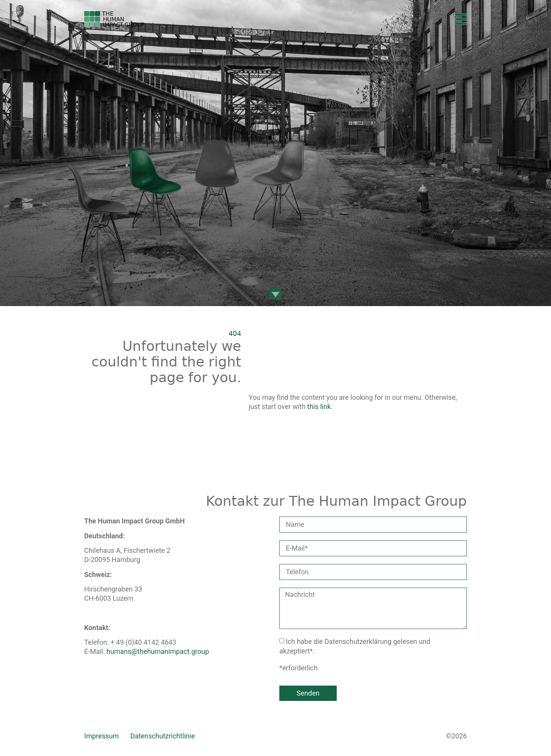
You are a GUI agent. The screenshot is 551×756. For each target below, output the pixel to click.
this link (319, 407)
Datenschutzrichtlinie (163, 736)
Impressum (102, 736)
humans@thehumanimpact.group (158, 651)
